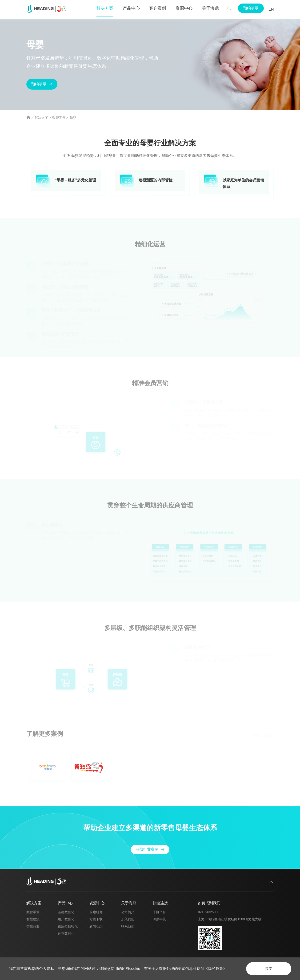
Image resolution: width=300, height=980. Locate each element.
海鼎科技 (159, 919)
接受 (269, 969)
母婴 (73, 118)
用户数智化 (66, 919)
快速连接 (160, 903)
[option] (150, 768)
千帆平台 (159, 912)
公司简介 (128, 912)
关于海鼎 (129, 903)
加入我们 (128, 919)
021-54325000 (208, 912)
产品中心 (65, 903)
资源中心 (97, 903)
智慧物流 (33, 919)
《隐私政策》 (216, 969)
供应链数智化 (68, 926)
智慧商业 (33, 926)
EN (271, 9)
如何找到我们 (209, 903)
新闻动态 (96, 926)
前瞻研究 (96, 912)
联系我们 (128, 926)
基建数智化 (66, 912)
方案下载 (96, 919)
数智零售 (59, 118)
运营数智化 (66, 933)
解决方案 (41, 118)
